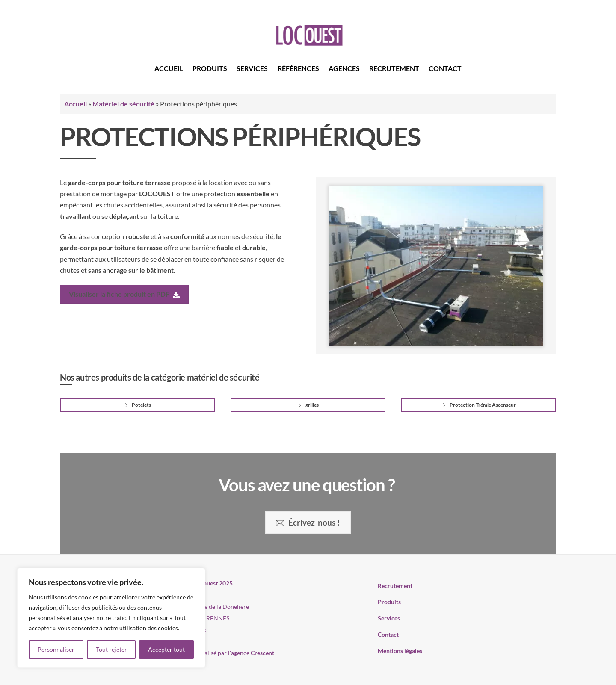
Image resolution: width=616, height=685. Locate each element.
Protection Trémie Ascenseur (478, 405)
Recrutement (394, 68)
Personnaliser (56, 649)
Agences (344, 68)
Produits (210, 68)
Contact (445, 68)
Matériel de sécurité (123, 104)
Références (298, 68)
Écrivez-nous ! (308, 523)
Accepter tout (166, 649)
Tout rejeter (111, 649)
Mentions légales (400, 651)
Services (252, 68)
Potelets (137, 405)
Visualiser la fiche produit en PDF (124, 294)
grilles (308, 405)
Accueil (169, 68)
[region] (111, 618)
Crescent (262, 653)
